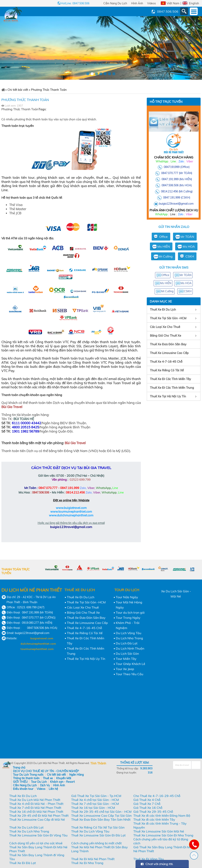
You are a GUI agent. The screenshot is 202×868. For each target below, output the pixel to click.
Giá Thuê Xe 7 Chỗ (147, 804)
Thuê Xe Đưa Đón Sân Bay (168, 344)
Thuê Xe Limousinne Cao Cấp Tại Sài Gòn (101, 816)
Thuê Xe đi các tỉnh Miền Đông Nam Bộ (162, 816)
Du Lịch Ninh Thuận (130, 648)
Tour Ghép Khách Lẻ (130, 664)
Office (163, 237)
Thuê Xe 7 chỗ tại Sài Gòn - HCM (95, 804)
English (194, 3)
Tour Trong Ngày (128, 618)
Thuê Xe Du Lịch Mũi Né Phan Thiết (35, 800)
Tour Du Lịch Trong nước (28, 775)
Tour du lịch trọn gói (130, 612)
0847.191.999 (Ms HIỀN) (177, 179)
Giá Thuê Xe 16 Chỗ (148, 808)
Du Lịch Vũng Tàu (129, 633)
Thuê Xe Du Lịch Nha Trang (29, 831)
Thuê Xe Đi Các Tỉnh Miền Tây (170, 379)
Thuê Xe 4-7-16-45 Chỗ (166, 362)
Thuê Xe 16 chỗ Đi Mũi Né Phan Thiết (36, 812)
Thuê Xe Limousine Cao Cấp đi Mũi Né (37, 819)
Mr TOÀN (187, 237)
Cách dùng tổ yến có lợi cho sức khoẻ (36, 843)
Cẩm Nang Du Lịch (115, 3)
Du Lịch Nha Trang (129, 638)
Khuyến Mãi (64, 778)
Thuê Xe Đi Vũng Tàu (149, 859)
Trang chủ (19, 768)
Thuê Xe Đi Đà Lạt (23, 863)
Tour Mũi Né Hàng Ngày (129, 605)
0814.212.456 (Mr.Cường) (177, 191)
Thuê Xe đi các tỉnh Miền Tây (154, 819)
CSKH (190, 256)
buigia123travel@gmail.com (176, 204)
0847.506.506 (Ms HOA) (177, 185)
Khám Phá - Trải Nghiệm (128, 625)
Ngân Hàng (76, 775)
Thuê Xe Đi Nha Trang (87, 863)
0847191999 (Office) (177, 167)
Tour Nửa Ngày (127, 597)
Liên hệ (53, 789)
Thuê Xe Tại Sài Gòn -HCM (168, 318)
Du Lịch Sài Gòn (127, 654)
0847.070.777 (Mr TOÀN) (177, 173)
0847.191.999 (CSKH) (177, 198)
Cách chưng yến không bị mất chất (96, 843)
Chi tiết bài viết (56, 775)
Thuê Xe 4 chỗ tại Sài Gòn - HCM (95, 800)
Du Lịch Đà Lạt (127, 643)
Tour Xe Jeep (125, 669)
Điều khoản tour (23, 789)
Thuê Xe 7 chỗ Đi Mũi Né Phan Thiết (35, 808)
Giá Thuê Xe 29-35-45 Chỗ (153, 812)
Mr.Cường (166, 256)
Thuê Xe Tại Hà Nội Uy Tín (168, 396)
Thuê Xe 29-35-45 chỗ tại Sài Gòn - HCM (101, 812)
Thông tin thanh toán (26, 778)
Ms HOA (189, 246)
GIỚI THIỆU (20, 782)
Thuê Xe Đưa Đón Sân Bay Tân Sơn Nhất (101, 819)
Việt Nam (173, 3)
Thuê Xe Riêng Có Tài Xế (167, 370)
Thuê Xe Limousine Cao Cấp (169, 353)
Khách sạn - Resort (62, 782)
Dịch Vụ (45, 785)
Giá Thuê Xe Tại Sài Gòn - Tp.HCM (96, 796)
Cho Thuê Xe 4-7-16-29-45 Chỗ (157, 796)
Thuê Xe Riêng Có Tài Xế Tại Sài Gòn (98, 827)
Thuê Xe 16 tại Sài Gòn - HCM (93, 808)
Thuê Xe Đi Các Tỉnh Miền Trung (172, 388)
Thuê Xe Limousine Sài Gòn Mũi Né (159, 831)
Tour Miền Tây (126, 659)
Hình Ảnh (137, 3)
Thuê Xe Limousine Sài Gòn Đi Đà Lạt (98, 835)
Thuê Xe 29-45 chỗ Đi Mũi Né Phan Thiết (39, 816)
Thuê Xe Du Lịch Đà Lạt (26, 827)
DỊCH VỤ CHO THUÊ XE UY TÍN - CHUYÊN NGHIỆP (46, 771)
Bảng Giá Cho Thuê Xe (166, 336)
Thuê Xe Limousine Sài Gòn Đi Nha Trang (163, 835)
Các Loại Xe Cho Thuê (165, 327)
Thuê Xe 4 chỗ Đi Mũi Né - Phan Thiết (36, 804)
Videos (151, 3)
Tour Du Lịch (39, 782)
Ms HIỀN (164, 246)
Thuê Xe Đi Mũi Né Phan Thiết (93, 859)
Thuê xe (48, 778)
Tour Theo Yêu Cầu (130, 674)
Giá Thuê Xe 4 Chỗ (147, 800)
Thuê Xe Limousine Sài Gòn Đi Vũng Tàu (38, 835)
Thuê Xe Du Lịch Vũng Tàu (90, 831)
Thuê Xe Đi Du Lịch (163, 309)
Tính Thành (98, 763)
